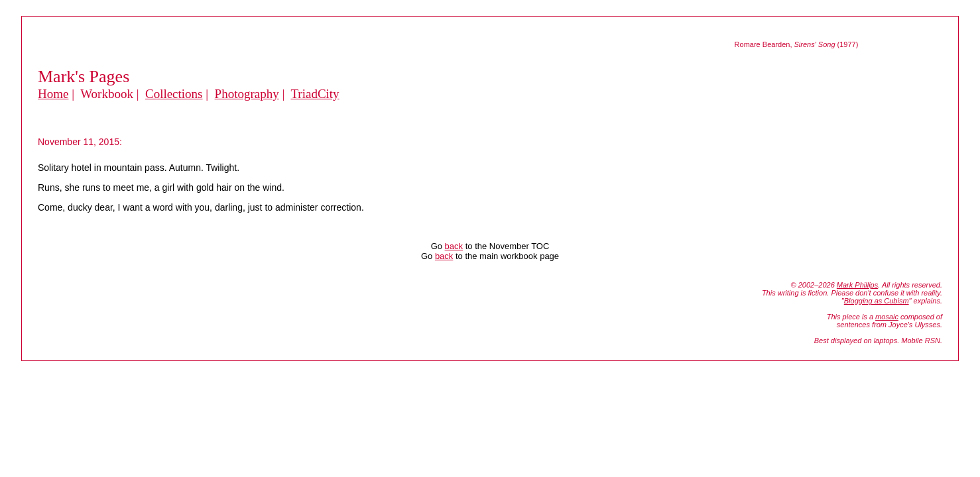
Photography (247, 94)
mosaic (887, 317)
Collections (174, 94)
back (454, 246)
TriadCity (315, 94)
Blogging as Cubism (877, 301)
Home (53, 94)
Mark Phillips (857, 285)
